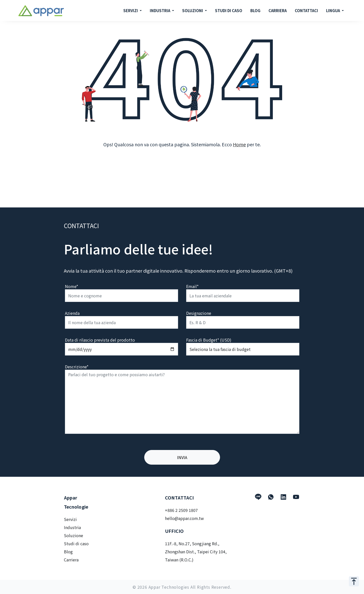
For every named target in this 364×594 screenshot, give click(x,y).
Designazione (199, 313)
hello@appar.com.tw (184, 518)
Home (239, 144)
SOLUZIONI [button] (193, 10)
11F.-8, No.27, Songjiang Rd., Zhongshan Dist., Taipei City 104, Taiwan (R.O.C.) (196, 552)
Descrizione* (77, 367)
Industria (72, 527)
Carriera (71, 560)
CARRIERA (278, 10)
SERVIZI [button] (131, 10)
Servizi (70, 519)
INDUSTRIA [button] (160, 10)
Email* (192, 286)
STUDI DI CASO (229, 10)
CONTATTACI (306, 10)
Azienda (72, 313)
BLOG (255, 10)
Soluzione (74, 535)
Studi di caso (76, 543)
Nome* (71, 286)
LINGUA (333, 10)
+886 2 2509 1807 (181, 510)
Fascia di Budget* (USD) (209, 340)
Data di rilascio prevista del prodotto (100, 340)
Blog (68, 552)
